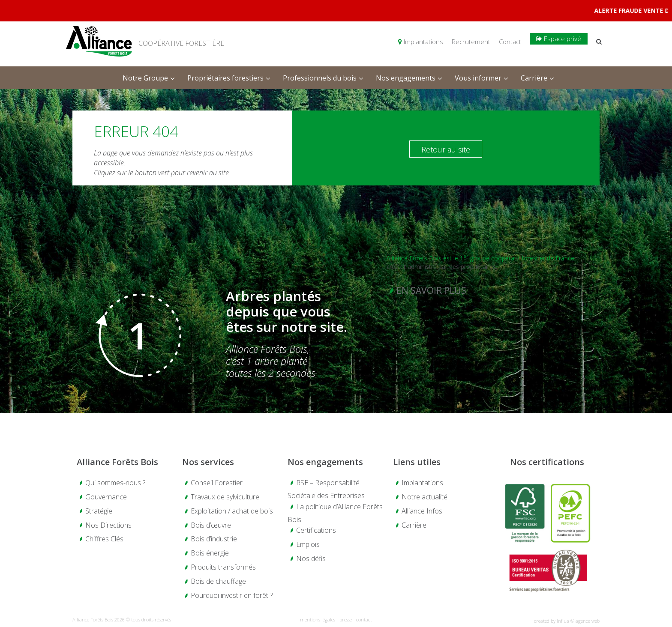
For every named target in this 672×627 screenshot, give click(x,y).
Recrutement (471, 42)
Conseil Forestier (217, 483)
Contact (510, 42)
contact (364, 620)
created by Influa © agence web (567, 621)
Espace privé (559, 39)
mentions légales (318, 620)
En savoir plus (431, 290)
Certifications (316, 530)
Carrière (414, 525)
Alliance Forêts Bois (117, 462)
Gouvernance (106, 497)
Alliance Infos (422, 511)
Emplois (308, 544)
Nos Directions (108, 525)
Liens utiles (417, 462)
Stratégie (99, 511)
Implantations (421, 42)
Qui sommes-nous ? (115, 483)
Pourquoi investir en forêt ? (232, 595)
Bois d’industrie (214, 539)
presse (346, 620)
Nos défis (311, 558)
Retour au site (446, 149)
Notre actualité (424, 497)
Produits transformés (223, 567)
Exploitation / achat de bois (232, 511)
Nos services (208, 462)
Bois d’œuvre (211, 525)
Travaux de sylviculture (225, 497)
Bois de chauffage (218, 581)
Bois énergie (210, 553)
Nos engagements (325, 462)
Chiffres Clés (104, 539)
